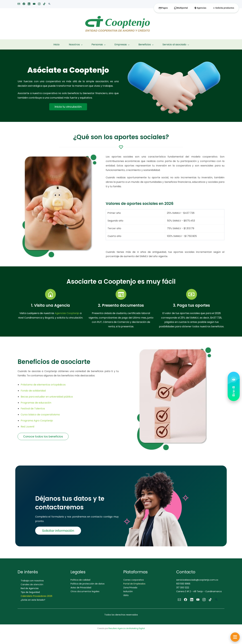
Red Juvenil (27, 427)
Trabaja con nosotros (32, 581)
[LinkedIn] (192, 600)
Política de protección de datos (88, 584)
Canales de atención (32, 584)
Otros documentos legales (85, 591)
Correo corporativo (134, 580)
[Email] (179, 600)
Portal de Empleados (134, 584)
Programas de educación (36, 403)
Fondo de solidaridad (33, 391)
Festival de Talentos (33, 409)
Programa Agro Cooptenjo (37, 421)
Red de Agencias (30, 588)
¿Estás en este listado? (33, 600)
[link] (174, 62)
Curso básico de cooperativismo (41, 415)
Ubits (126, 595)
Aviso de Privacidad (81, 588)
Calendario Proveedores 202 (36, 596)
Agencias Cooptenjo (67, 313)
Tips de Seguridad (30, 592)
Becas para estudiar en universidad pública (47, 397)
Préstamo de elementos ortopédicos (43, 385)
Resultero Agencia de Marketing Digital (127, 628)
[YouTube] (198, 600)
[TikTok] (210, 600)
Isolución (128, 591)
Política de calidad (80, 580)
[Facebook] (186, 600)
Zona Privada (130, 588)
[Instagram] (204, 600)
